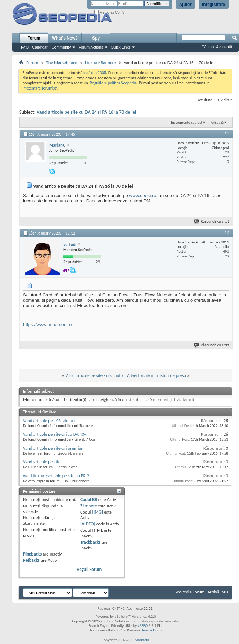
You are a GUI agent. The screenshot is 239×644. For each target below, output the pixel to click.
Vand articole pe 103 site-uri (49, 420)
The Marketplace (62, 62)
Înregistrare (214, 5)
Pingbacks (32, 554)
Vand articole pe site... (43, 462)
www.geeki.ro (143, 196)
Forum (34, 38)
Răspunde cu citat (212, 221)
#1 (227, 134)
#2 (227, 232)
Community (61, 47)
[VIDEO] (88, 524)
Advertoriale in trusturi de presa (156, 375)
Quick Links (121, 47)
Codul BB (89, 499)
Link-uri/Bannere (100, 62)
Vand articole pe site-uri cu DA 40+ (55, 434)
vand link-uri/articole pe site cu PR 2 (56, 476)
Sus (225, 592)
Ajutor (185, 5)
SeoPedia (143, 640)
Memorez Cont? (109, 12)
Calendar (40, 47)
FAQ (25, 47)
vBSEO (143, 626)
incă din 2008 (95, 73)
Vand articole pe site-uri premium (54, 448)
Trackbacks (90, 542)
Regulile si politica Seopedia (113, 83)
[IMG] (97, 512)
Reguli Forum (89, 569)
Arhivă (213, 592)
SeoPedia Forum (190, 592)
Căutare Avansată (217, 47)
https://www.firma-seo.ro (47, 325)
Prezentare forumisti (40, 88)
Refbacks (31, 560)
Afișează (217, 123)
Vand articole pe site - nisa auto (94, 375)
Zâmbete (88, 506)
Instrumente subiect (187, 123)
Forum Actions (91, 47)
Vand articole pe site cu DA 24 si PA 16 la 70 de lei (87, 112)
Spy (96, 38)
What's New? (65, 38)
